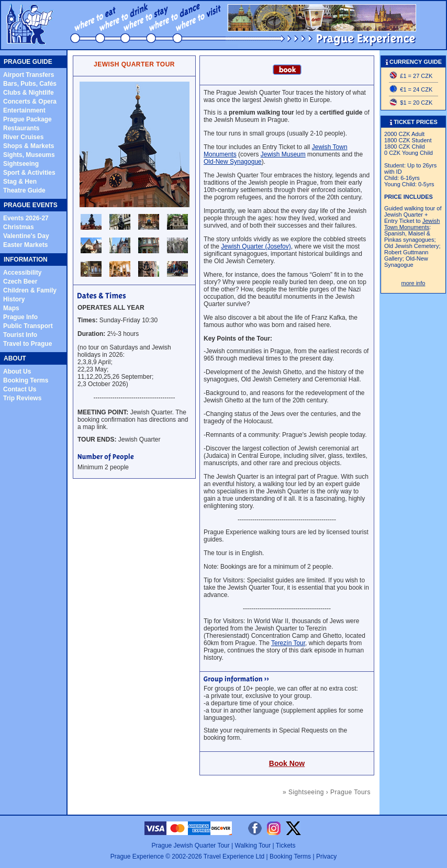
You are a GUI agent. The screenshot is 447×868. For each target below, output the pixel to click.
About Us (17, 371)
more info (414, 283)
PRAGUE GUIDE (28, 62)
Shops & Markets (29, 146)
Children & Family (30, 290)
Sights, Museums (29, 155)
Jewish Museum (283, 154)
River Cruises (23, 137)
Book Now (287, 763)
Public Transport (28, 326)
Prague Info (20, 317)
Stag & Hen (20, 182)
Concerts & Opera (30, 102)
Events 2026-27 (26, 218)
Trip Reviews (22, 398)
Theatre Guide (24, 190)
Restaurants (21, 128)
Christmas (19, 227)
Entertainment (24, 110)
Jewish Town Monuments (412, 224)
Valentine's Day (26, 236)
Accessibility (22, 273)
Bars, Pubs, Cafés (30, 84)
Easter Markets (25, 245)
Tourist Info (20, 335)
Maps (11, 308)
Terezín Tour (288, 643)
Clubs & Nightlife (29, 93)
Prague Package (27, 119)
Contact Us (20, 389)
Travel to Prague (27, 344)
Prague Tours (350, 792)
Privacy (326, 856)
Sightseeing (21, 164)
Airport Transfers (29, 75)
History (14, 299)
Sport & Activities (29, 173)
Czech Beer (20, 281)
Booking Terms (26, 380)
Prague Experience (137, 856)
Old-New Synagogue (233, 162)
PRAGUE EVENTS (31, 205)
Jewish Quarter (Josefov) (256, 246)
